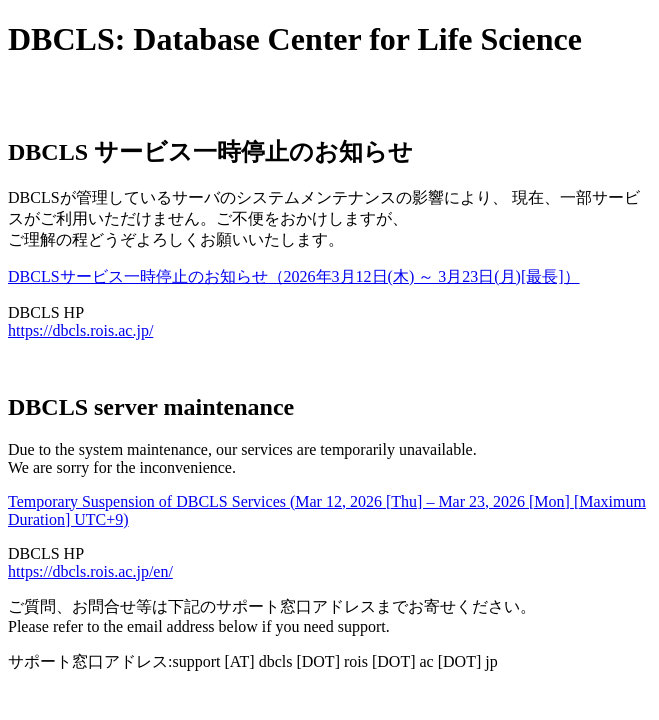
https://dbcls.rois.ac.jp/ (80, 330)
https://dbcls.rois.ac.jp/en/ (90, 571)
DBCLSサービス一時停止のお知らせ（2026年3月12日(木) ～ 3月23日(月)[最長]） (294, 276)
